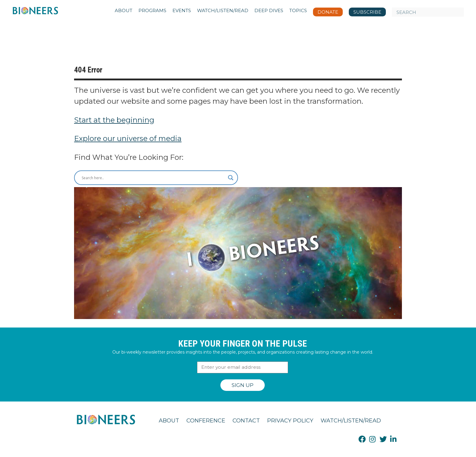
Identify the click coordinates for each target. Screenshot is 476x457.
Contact (246, 421)
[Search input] (153, 178)
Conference (206, 421)
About (169, 421)
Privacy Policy (290, 421)
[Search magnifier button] (231, 178)
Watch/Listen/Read (351, 421)
